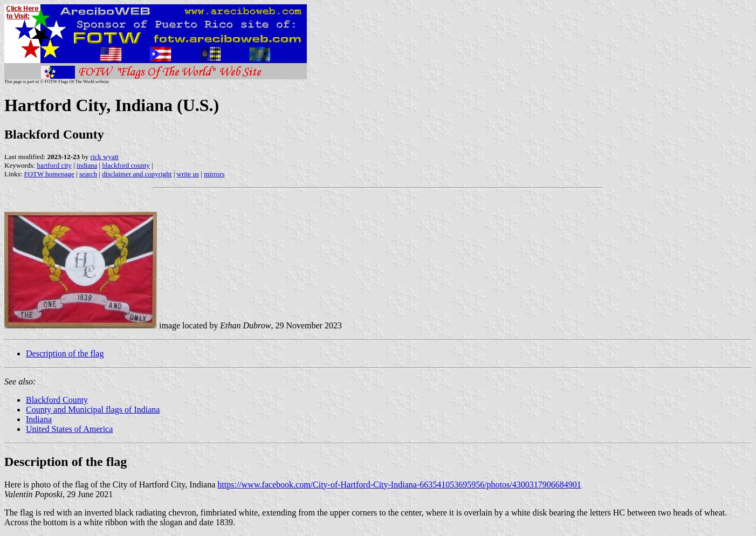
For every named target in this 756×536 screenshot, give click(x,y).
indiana (87, 165)
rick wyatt (105, 157)
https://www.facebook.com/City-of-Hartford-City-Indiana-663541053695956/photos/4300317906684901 (399, 485)
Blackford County (57, 400)
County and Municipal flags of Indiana (93, 410)
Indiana (39, 419)
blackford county (126, 165)
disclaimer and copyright (137, 174)
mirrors (214, 174)
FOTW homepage (49, 174)
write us (188, 174)
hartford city (54, 165)
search (88, 174)
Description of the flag (65, 353)
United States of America (69, 429)
